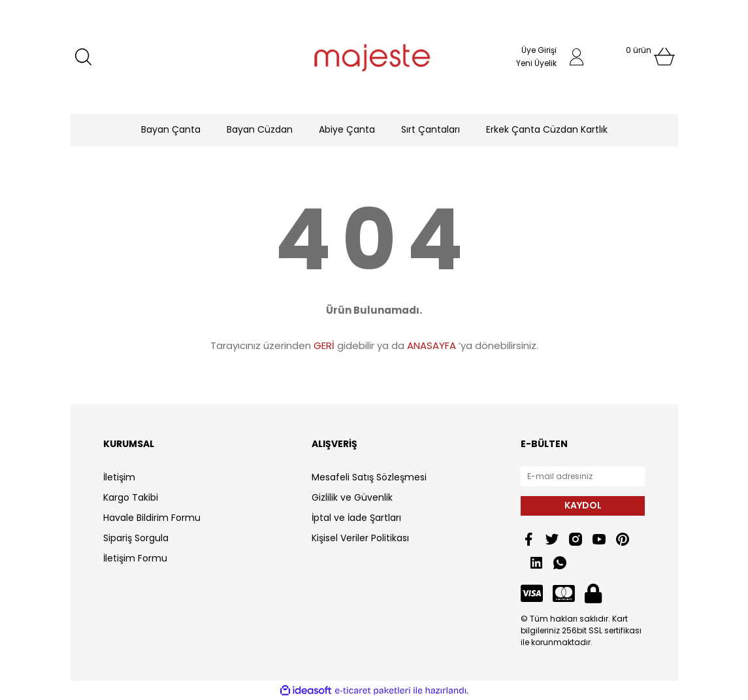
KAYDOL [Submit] (583, 505)
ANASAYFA (431, 345)
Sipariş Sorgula (136, 538)
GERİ (324, 345)
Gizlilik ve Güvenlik (352, 497)
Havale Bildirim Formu (152, 518)
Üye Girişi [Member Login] (539, 50)
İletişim (119, 477)
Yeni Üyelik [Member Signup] (536, 63)
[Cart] (638, 57)
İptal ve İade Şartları (356, 518)
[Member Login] (577, 57)
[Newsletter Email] (583, 476)
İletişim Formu (135, 558)
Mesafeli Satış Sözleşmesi (369, 477)
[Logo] (374, 57)
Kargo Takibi (131, 497)
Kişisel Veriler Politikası (360, 538)
